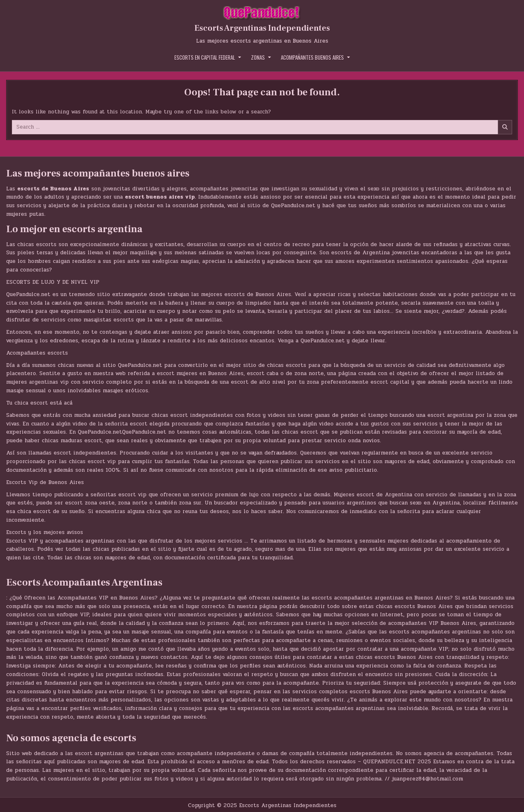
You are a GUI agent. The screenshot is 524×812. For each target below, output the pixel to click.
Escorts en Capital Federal (205, 57)
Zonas (258, 57)
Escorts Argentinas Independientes (262, 28)
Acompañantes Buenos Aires (312, 57)
